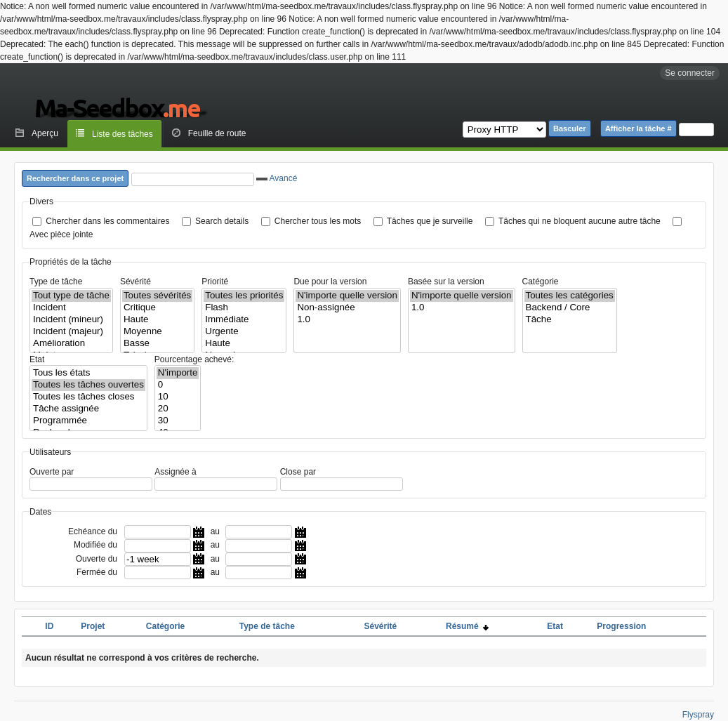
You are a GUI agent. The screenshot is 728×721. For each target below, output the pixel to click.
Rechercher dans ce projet (75, 178)
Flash (244, 308)
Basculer (569, 128)
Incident (71, 308)
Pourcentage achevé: (194, 359)
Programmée (88, 421)
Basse (157, 344)
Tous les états (88, 373)
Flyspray (698, 715)
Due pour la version (330, 282)
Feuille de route (217, 133)
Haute (157, 320)
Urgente (244, 332)
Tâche (570, 320)
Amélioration (71, 344)
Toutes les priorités (244, 296)
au (215, 531)
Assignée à (175, 472)
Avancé (277, 178)
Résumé (467, 626)
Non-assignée (347, 308)
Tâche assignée (88, 409)
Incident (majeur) (71, 332)
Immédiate (244, 320)
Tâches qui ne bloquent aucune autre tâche (580, 221)
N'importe (178, 373)
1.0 (347, 320)
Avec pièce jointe (61, 234)
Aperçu (45, 133)
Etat (37, 359)
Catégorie (541, 282)
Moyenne (157, 332)
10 (178, 397)
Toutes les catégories (570, 296)
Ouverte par (52, 472)
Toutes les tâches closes (88, 397)
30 (178, 421)
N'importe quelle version (347, 296)
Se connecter (690, 73)
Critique (157, 308)
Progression (621, 626)
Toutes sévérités (157, 296)
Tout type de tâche (71, 296)
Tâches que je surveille (430, 221)
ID (49, 626)
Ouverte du (97, 559)
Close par (298, 472)
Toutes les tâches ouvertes (88, 385)
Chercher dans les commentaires (107, 221)
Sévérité (135, 282)
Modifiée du (95, 545)
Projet (93, 626)
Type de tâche (56, 282)
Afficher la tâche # (638, 128)
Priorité (215, 282)
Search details (222, 221)
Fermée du (97, 572)
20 (178, 409)
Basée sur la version (446, 282)
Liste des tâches (123, 134)
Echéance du (93, 531)
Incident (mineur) (71, 320)
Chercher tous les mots (318, 221)
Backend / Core (570, 308)
